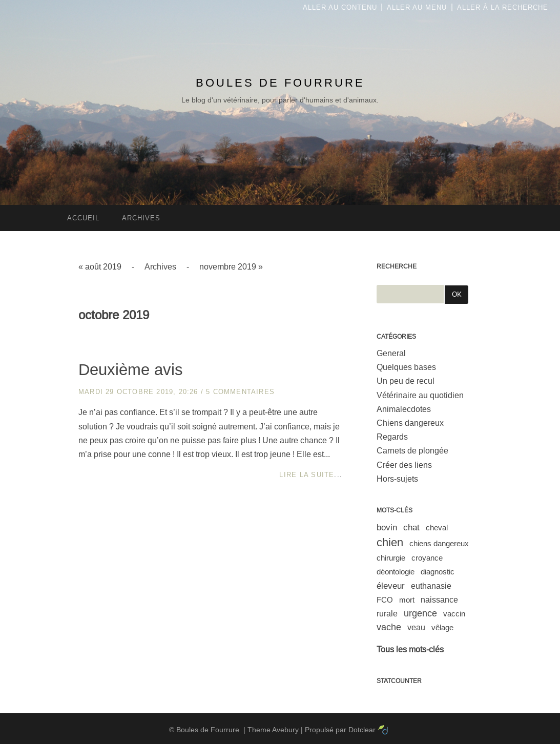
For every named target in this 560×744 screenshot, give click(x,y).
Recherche (397, 266)
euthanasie (431, 586)
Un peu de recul (406, 381)
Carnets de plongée (412, 451)
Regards (392, 437)
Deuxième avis (131, 370)
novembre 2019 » (231, 267)
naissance (439, 600)
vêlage (442, 627)
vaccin (454, 614)
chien (390, 542)
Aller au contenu (340, 7)
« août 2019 (100, 267)
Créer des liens (404, 465)
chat (411, 528)
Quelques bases (406, 367)
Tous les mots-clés (410, 649)
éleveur (391, 586)
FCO (385, 600)
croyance (427, 558)
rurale (387, 614)
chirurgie (391, 558)
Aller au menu (417, 7)
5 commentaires (240, 392)
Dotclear (362, 730)
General (391, 353)
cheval (437, 528)
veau (416, 627)
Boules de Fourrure (280, 83)
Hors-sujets (397, 479)
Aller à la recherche (503, 7)
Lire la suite (307, 475)
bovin (387, 528)
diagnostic (438, 572)
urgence (420, 613)
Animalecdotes (404, 409)
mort (407, 600)
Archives (160, 267)
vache (389, 627)
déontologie (396, 572)
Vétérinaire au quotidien (420, 395)
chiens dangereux (439, 543)
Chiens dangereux (410, 423)
